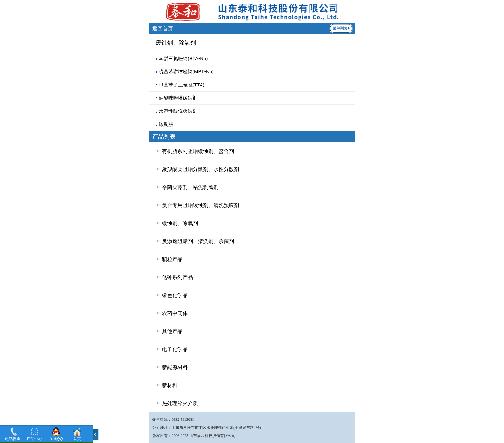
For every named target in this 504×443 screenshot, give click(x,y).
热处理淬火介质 (180, 403)
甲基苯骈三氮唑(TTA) (182, 85)
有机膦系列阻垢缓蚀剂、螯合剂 (198, 151)
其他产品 (172, 331)
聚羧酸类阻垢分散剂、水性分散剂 (201, 169)
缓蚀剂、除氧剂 (180, 223)
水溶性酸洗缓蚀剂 (178, 111)
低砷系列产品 (177, 277)
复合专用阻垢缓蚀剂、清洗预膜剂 (201, 205)
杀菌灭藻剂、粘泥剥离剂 (190, 187)
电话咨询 (13, 439)
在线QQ (56, 439)
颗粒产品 (172, 259)
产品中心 (34, 439)
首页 (77, 439)
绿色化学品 (175, 295)
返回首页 (163, 28)
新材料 (170, 385)
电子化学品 (175, 349)
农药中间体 (175, 313)
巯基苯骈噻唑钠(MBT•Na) (186, 72)
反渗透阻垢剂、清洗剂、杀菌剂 (198, 241)
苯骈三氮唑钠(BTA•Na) (183, 58)
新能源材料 (175, 367)
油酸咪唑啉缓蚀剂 (178, 98)
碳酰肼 (166, 124)
